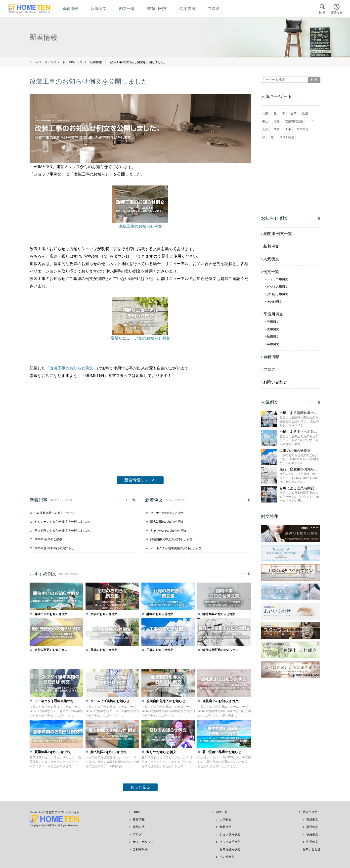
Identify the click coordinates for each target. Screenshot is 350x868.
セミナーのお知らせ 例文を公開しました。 (63, 522)
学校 (277, 129)
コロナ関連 (287, 137)
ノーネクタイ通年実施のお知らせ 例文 (176, 548)
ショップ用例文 (230, 834)
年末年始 (303, 129)
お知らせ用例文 (230, 849)
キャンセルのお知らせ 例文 (168, 531)
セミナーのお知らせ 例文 (167, 513)
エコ (311, 121)
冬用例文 (312, 842)
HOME (137, 812)
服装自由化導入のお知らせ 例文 (171, 539)
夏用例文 (312, 827)
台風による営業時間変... (298, 488)
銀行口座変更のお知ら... (298, 469)
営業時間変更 (294, 121)
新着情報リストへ (140, 480)
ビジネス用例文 (230, 842)
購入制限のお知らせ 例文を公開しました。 (63, 531)
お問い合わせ (311, 849)
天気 (265, 129)
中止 (265, 121)
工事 (288, 129)
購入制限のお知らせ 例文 (167, 522)
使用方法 (139, 827)
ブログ (137, 834)
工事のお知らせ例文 (295, 451)
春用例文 (312, 820)
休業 (265, 113)
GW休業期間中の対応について (55, 513)
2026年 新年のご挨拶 (48, 539)
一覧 (132, 500)
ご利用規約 (140, 849)
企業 (294, 113)
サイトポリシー (143, 842)
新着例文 (225, 827)
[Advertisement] (140, 422)
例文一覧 (222, 812)
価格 (277, 121)
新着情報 (139, 820)
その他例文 (227, 857)
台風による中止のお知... (298, 432)
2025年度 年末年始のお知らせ (54, 548)
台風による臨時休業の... (298, 413)
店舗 (305, 113)
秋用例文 (312, 834)
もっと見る (140, 787)
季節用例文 (310, 812)
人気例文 (225, 820)
